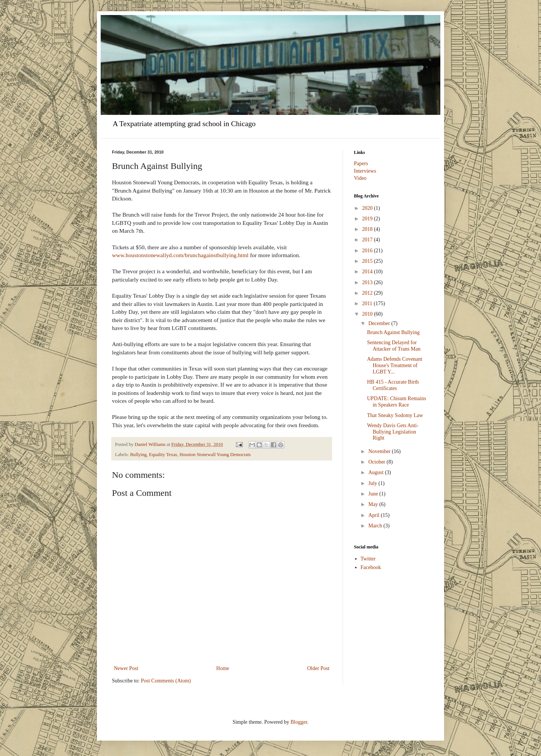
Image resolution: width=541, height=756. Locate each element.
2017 (368, 240)
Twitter (368, 559)
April (374, 515)
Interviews (365, 171)
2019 (368, 219)
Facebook (371, 567)
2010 (368, 314)
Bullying (138, 455)
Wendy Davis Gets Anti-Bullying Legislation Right (393, 432)
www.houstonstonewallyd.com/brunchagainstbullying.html (180, 255)
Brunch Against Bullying (393, 332)
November (380, 451)
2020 (368, 208)
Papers (361, 163)
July (373, 483)
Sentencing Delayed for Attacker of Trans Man (394, 346)
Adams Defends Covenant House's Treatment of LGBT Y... (395, 365)
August (376, 472)
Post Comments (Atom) (166, 681)
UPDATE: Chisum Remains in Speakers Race (397, 402)
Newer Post (126, 668)
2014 (368, 272)
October (377, 462)
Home (223, 668)
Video (360, 178)
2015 (368, 261)
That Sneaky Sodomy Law (395, 415)
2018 (368, 229)
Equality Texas (163, 455)
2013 (368, 282)
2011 (368, 303)
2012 (368, 293)
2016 (368, 251)
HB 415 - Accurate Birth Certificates (393, 385)
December (380, 323)
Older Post (319, 668)
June (374, 494)
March (376, 526)
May (374, 504)
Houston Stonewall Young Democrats (215, 455)
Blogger (299, 722)
